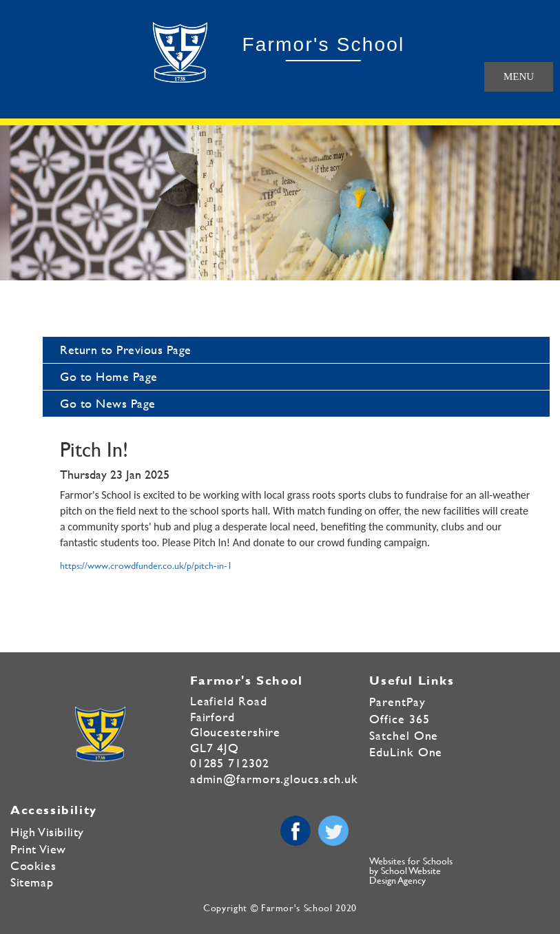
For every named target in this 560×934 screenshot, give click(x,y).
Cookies (33, 865)
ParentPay (397, 702)
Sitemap (32, 882)
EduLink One (406, 752)
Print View (38, 849)
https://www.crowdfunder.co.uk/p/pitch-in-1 (146, 565)
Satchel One (404, 735)
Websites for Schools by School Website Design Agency (411, 870)
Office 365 (399, 719)
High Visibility (47, 832)
